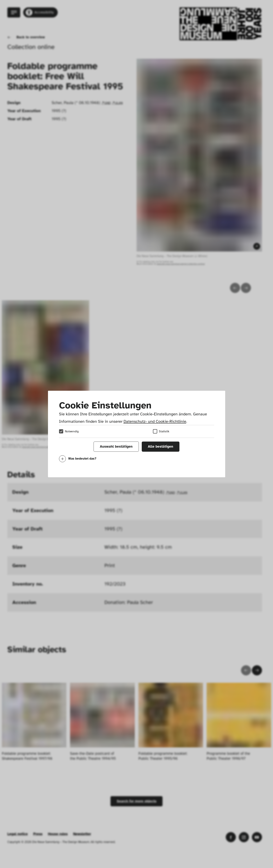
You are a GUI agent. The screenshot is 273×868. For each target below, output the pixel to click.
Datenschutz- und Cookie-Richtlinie (155, 421)
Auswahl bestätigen (116, 447)
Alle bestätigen (160, 447)
